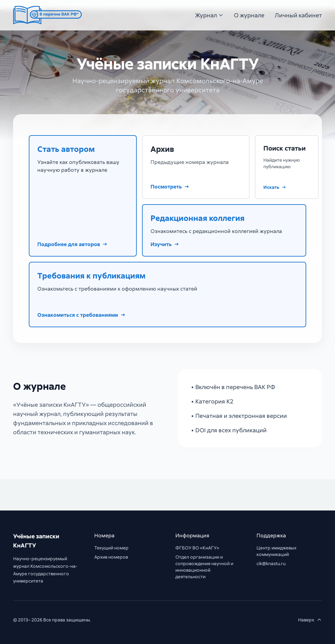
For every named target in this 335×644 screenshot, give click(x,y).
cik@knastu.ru (271, 563)
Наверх (310, 620)
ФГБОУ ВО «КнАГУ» (197, 548)
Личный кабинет (298, 15)
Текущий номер (111, 548)
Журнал (209, 15)
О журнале (249, 15)
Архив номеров (111, 557)
